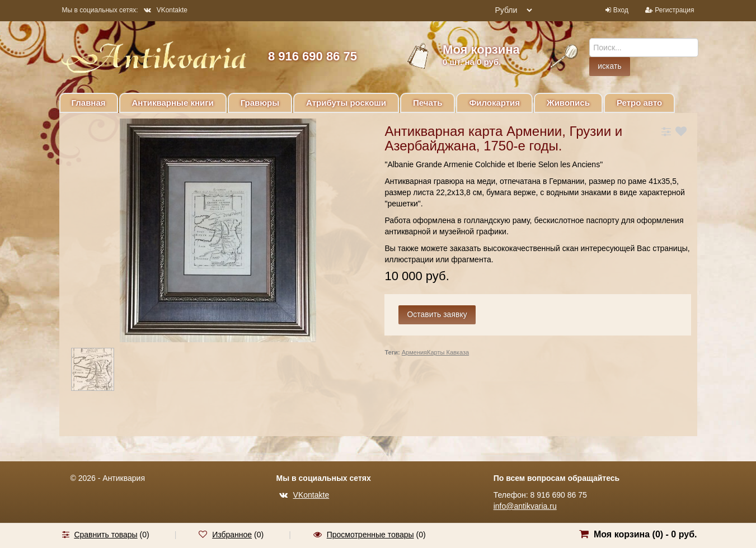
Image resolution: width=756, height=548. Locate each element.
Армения (414, 352)
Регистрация (674, 10)
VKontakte (166, 10)
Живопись (568, 103)
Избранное (232, 535)
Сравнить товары (105, 535)
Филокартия (494, 103)
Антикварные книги (173, 103)
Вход (621, 10)
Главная (89, 103)
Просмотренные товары (370, 535)
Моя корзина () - (645, 534)
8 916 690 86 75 (313, 56)
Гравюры (260, 103)
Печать (428, 103)
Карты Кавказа (448, 352)
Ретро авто (639, 103)
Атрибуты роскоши (346, 103)
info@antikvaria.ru (525, 506)
